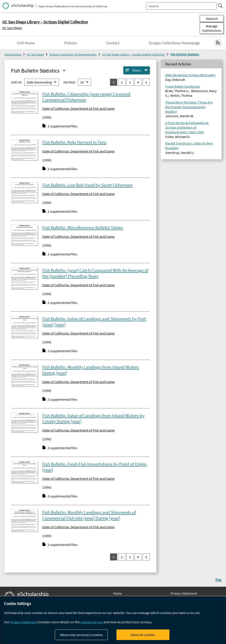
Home (118, 593)
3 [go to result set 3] (130, 82)
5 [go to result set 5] (146, 82)
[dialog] (113, 620)
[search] (220, 6)
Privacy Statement (184, 593)
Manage (212, 28)
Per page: (69, 82)
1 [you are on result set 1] (114, 82)
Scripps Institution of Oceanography (73, 54)
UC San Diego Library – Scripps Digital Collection (134, 54)
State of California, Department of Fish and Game (78, 108)
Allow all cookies (143, 635)
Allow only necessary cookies (81, 635)
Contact (113, 43)
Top (218, 580)
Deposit (212, 19)
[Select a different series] (64, 71)
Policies (71, 43)
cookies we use (92, 622)
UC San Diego (12, 28)
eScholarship (13, 54)
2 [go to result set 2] (122, 82)
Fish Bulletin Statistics (185, 54)
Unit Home (26, 43)
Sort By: (17, 82)
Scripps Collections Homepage (174, 43)
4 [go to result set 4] (138, 82)
